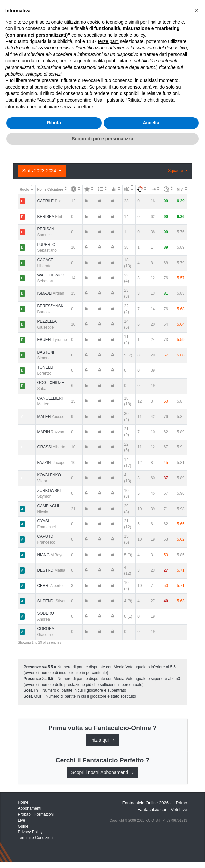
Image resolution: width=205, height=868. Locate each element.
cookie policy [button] (132, 751)
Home (24, 27)
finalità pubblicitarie (111, 777)
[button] (196, 727)
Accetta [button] (151, 839)
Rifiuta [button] (54, 839)
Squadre (176, 171)
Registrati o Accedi (57, 142)
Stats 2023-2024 (40, 171)
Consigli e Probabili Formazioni (56, 88)
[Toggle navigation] (165, 11)
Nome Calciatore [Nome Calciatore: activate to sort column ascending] (50, 189)
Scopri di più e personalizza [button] (102, 854)
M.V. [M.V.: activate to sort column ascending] (180, 189)
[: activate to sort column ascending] (76, 189)
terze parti (108, 757)
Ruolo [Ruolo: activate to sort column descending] (24, 189)
